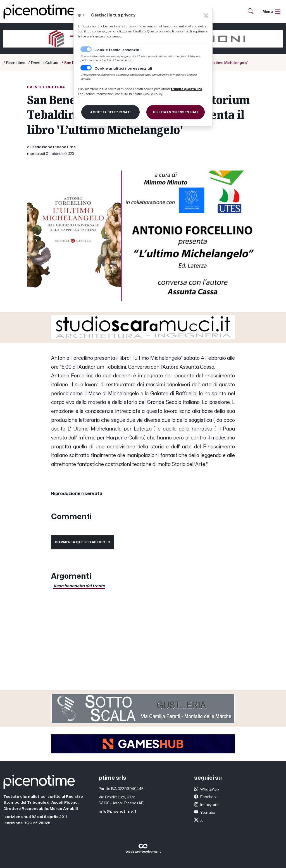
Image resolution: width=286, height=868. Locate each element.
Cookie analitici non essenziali (123, 68)
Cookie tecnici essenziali (118, 50)
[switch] (86, 68)
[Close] (206, 16)
